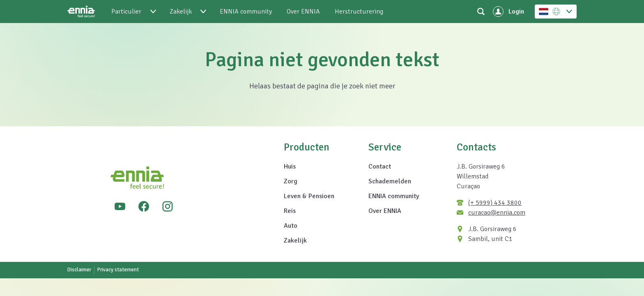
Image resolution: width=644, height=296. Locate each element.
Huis (290, 166)
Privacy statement (118, 270)
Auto (291, 226)
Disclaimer (79, 270)
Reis (290, 211)
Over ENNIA (385, 211)
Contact (380, 166)
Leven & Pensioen (309, 196)
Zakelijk (295, 240)
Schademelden (390, 181)
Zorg (291, 181)
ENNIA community (394, 196)
